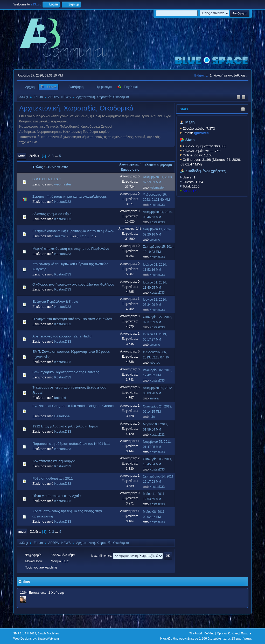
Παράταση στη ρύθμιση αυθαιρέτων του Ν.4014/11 (71, 444)
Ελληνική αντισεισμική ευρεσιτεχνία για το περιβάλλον (73, 231)
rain (152, 417)
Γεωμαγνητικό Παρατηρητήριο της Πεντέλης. (66, 372)
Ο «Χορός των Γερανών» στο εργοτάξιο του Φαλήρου (73, 284)
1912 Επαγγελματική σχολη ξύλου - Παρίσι (65, 426)
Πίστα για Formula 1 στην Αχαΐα (57, 496)
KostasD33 (191, 191)
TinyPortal (196, 633)
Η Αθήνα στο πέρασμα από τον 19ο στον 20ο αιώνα (72, 319)
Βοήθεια (209, 633)
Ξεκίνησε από (57, 167)
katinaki (60, 398)
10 (92, 236)
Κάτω (22, 156)
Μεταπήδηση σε (101, 556)
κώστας (155, 363)
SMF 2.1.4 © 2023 (25, 633)
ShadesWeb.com (48, 639)
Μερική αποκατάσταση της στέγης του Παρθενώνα (71, 249)
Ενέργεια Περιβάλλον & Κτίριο (55, 302)
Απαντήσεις (129, 164)
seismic (60, 236)
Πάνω (22, 532)
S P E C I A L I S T (47, 179)
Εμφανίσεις (130, 169)
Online (24, 581)
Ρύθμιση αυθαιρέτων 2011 (53, 478)
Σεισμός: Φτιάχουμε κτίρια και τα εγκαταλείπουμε (69, 196)
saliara (154, 398)
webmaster (63, 184)
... (57, 156)
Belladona (62, 416)
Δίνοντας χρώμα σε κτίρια (52, 214)
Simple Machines (48, 633)
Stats (184, 109)
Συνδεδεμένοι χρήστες (206, 171)
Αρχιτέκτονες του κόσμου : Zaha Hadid (62, 336)
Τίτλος (38, 167)
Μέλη (190, 122)
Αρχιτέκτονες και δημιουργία (54, 461)
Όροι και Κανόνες (228, 633)
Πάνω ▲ (246, 633)
